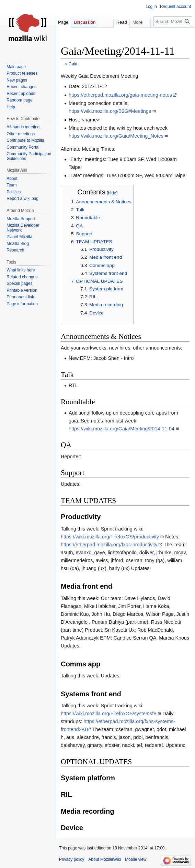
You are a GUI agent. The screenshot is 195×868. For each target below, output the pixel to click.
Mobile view (136, 859)
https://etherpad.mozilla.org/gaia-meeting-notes (120, 95)
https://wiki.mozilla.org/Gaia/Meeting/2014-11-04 (122, 429)
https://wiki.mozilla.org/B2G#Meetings (110, 111)
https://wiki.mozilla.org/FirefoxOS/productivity (110, 537)
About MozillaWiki (105, 859)
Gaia (73, 64)
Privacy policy (72, 859)
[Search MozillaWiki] (173, 21)
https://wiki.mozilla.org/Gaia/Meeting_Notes (116, 136)
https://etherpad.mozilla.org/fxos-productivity (109, 545)
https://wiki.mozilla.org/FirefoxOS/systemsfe (108, 714)
